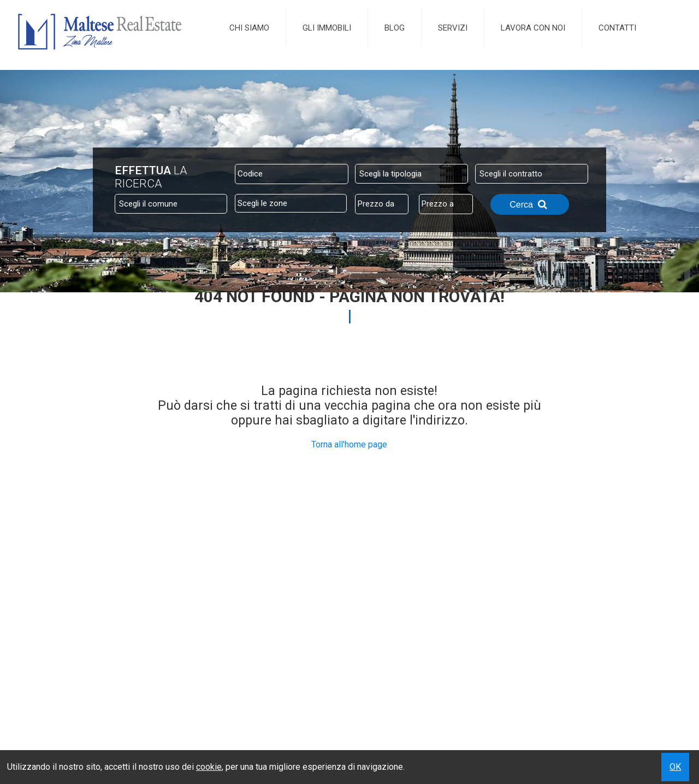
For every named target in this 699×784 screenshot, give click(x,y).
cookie (209, 767)
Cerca (530, 204)
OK (675, 767)
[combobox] (411, 174)
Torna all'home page (349, 444)
